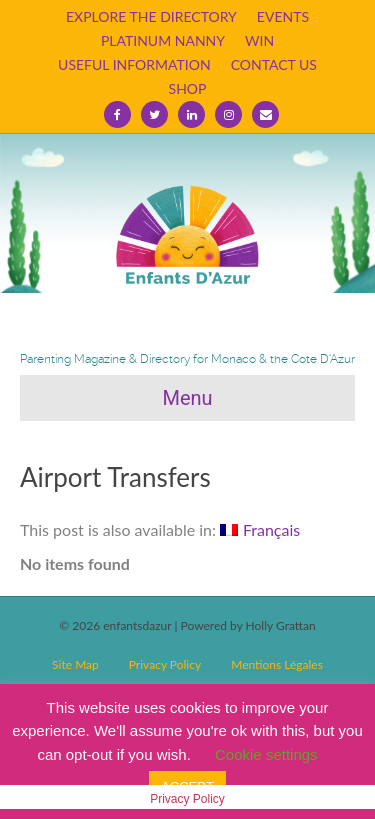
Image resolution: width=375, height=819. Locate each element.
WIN (259, 40)
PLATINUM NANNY (163, 40)
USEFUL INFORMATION (134, 64)
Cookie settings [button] (266, 754)
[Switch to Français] (260, 530)
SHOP (188, 88)
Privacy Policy (165, 664)
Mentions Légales (277, 664)
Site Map (75, 664)
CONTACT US (274, 64)
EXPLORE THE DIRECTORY (151, 16)
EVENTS (283, 16)
